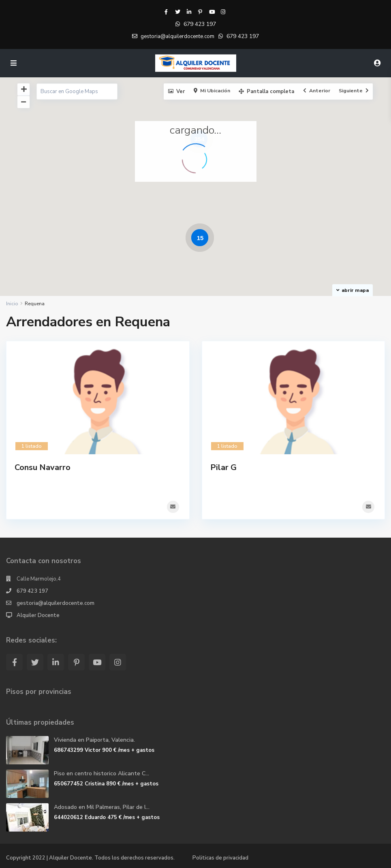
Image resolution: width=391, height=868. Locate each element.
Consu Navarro (43, 467)
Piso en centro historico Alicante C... (101, 773)
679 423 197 (200, 24)
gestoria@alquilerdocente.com (56, 603)
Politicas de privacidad (220, 857)
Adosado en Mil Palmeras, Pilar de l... (102, 807)
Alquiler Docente (38, 615)
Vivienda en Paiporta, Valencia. (94, 739)
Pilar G (223, 467)
